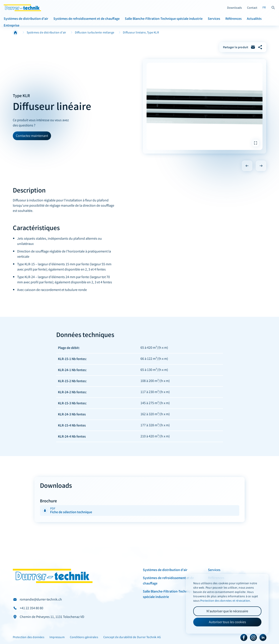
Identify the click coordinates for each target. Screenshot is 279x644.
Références (234, 18)
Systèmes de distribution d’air (26, 18)
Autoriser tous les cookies (227, 622)
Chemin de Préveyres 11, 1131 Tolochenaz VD (52, 617)
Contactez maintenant (32, 136)
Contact (252, 8)
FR (264, 7)
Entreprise (12, 25)
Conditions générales (84, 637)
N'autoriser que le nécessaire (227, 611)
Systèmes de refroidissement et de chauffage (87, 18)
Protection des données (29, 637)
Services (214, 18)
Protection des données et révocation (225, 601)
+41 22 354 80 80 (31, 608)
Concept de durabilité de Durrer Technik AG (132, 637)
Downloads (234, 8)
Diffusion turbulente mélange (95, 32)
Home (15, 33)
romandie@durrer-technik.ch (41, 599)
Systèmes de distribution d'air (46, 32)
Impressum (57, 637)
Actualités (254, 18)
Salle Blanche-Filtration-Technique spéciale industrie (164, 18)
